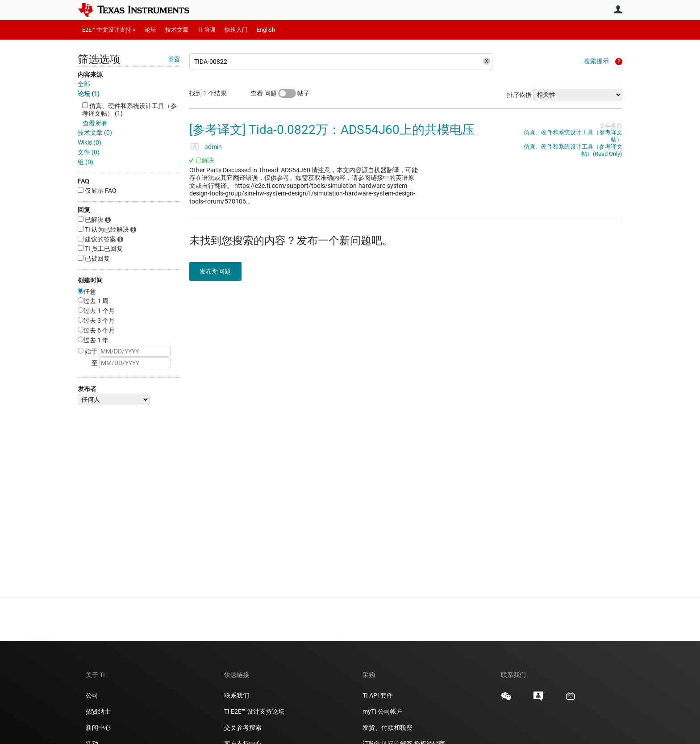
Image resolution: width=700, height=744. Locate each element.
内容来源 (90, 75)
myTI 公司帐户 (383, 711)
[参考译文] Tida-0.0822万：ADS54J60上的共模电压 (332, 130)
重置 (174, 59)
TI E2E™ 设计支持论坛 (254, 711)
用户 (618, 9)
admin (213, 147)
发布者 (87, 389)
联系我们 (237, 695)
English (266, 30)
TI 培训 (206, 30)
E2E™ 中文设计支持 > (109, 30)
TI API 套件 (378, 695)
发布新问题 (218, 271)
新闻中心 (98, 727)
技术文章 (177, 30)
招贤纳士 (98, 711)
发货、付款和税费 (387, 727)
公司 (92, 695)
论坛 (150, 30)
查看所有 (95, 123)
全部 (84, 84)
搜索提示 (596, 61)
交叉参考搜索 (243, 727)
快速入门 (236, 30)
